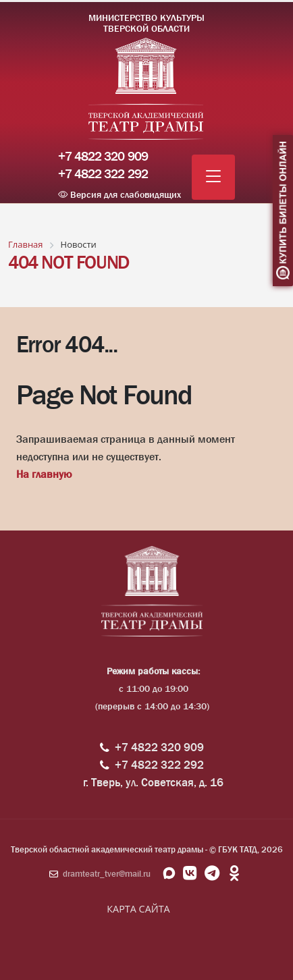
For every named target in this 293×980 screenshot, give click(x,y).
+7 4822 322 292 (103, 174)
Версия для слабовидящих (119, 194)
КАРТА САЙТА (138, 909)
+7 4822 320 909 (103, 157)
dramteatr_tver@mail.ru (107, 874)
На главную (44, 474)
